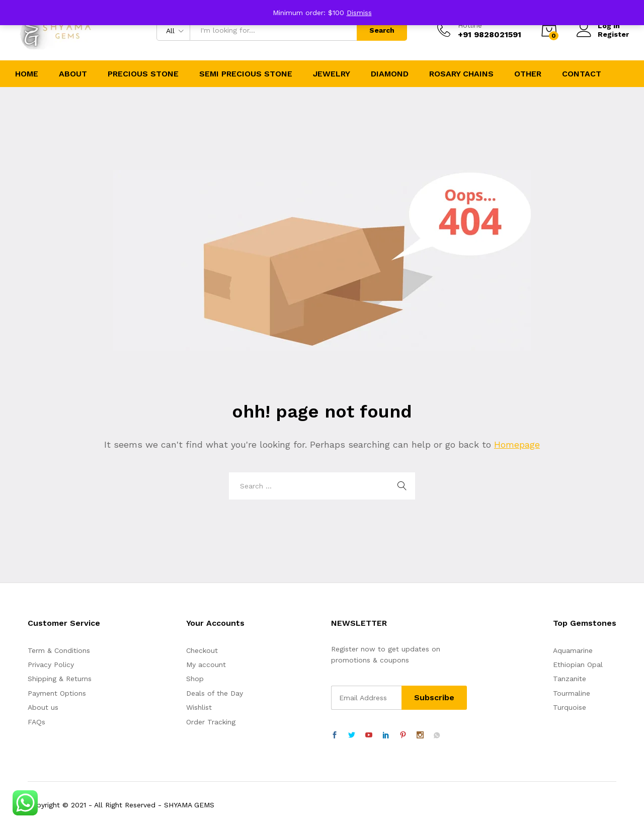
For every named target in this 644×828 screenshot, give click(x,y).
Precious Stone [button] (143, 74)
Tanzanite (570, 679)
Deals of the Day (215, 693)
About (73, 74)
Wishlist (199, 707)
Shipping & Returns (60, 679)
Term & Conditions (59, 650)
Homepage (517, 444)
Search (382, 30)
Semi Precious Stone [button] (246, 74)
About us (43, 707)
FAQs (36, 722)
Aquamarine (573, 650)
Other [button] (528, 74)
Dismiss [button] (359, 13)
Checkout (202, 650)
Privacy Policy (51, 665)
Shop (195, 679)
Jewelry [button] (332, 74)
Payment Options (57, 693)
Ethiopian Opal (578, 665)
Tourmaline (572, 693)
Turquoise (570, 707)
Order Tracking (211, 722)
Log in (598, 26)
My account (206, 665)
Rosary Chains (461, 74)
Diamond (390, 74)
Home (27, 74)
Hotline (470, 25)
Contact (582, 74)
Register (613, 34)
